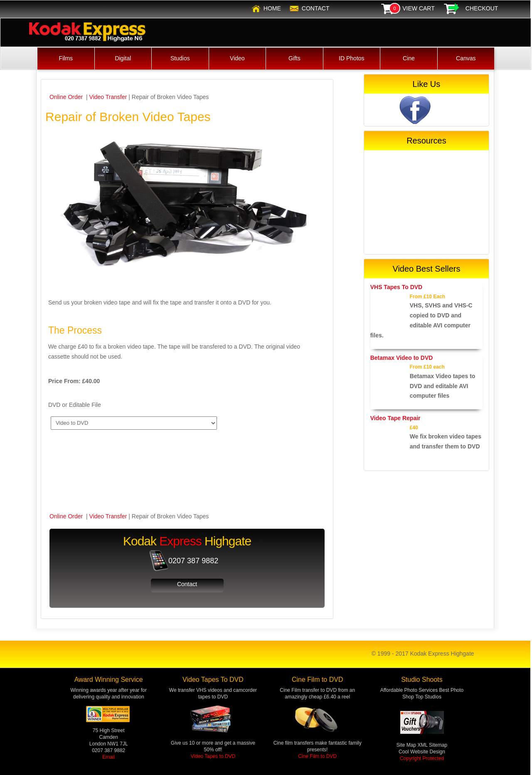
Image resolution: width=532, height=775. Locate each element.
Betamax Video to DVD (402, 358)
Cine (409, 58)
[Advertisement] (426, 202)
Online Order (67, 97)
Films (66, 58)
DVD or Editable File (75, 405)
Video (237, 58)
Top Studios (428, 697)
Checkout (482, 8)
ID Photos (351, 58)
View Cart (419, 8)
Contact (316, 8)
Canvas (466, 58)
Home (272, 8)
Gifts (294, 58)
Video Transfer (108, 97)
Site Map (407, 745)
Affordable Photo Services (409, 690)
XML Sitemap (433, 745)
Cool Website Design (422, 752)
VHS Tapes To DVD (397, 287)
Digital (123, 58)
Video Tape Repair (395, 418)
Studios (180, 58)
